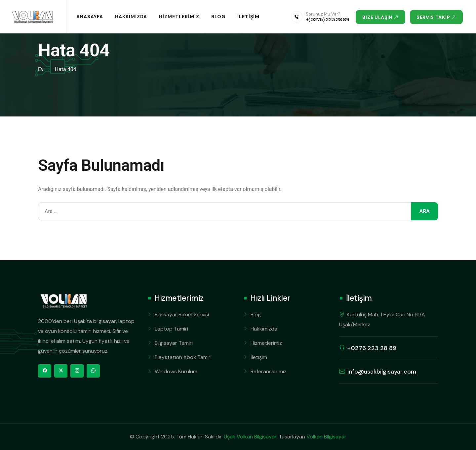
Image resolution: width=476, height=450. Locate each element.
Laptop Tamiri (171, 329)
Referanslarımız (269, 371)
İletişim (248, 17)
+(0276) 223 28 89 (328, 19)
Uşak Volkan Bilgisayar (250, 437)
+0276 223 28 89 (372, 348)
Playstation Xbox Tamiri (183, 357)
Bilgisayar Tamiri (174, 343)
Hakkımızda (131, 17)
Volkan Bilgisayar (326, 437)
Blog (218, 17)
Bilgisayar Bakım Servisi (182, 315)
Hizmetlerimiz (179, 17)
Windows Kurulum (176, 371)
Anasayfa (90, 17)
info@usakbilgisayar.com (382, 372)
